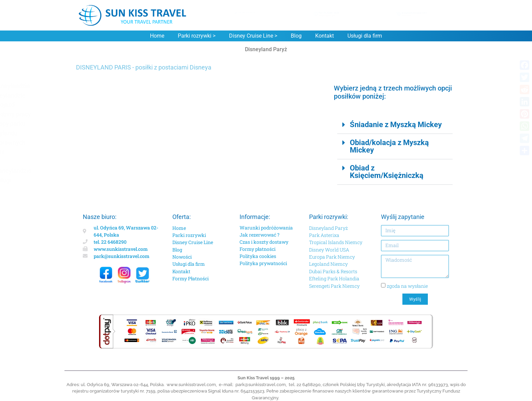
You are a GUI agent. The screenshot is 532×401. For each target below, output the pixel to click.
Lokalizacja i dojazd (109, 105)
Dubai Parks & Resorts (333, 271)
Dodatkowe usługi (107, 180)
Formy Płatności (191, 278)
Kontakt (325, 36)
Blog (296, 36)
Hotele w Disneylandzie (114, 95)
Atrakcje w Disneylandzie (117, 86)
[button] (395, 125)
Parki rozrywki (189, 235)
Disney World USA (329, 250)
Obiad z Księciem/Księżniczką (387, 172)
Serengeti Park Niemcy (334, 286)
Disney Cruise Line (193, 242)
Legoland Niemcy (328, 264)
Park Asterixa (324, 235)
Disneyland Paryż (328, 228)
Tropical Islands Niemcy (336, 242)
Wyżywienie (99, 161)
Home (157, 36)
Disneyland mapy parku (114, 124)
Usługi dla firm (365, 36)
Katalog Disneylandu (110, 133)
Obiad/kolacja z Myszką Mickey (389, 146)
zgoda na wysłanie (407, 286)
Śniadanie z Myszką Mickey (396, 125)
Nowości (182, 257)
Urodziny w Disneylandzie (117, 171)
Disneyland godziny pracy (117, 114)
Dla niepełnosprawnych (114, 143)
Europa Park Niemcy (332, 257)
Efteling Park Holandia (334, 278)
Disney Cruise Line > (253, 36)
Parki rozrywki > (197, 36)
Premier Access (104, 152)
